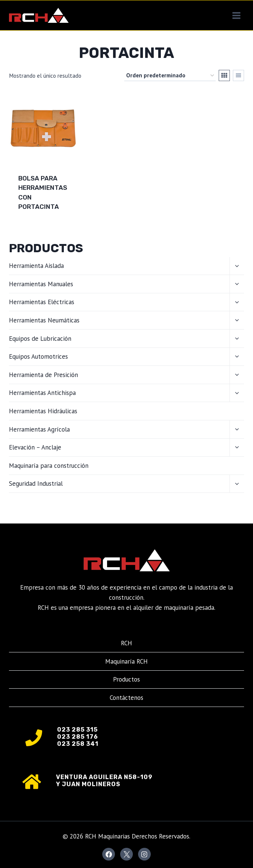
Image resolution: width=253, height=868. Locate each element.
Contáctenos (126, 698)
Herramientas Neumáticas (44, 320)
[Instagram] (144, 854)
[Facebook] (109, 854)
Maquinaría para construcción (49, 466)
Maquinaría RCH (126, 661)
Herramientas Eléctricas (42, 302)
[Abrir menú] (236, 15)
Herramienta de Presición (43, 375)
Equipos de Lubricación (40, 339)
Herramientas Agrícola (39, 429)
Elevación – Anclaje (35, 447)
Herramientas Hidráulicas (43, 411)
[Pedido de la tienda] (170, 75)
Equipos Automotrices (38, 356)
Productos (126, 679)
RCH (126, 643)
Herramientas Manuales (41, 284)
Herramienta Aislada (36, 266)
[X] (126, 854)
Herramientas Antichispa (42, 393)
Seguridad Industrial (36, 484)
